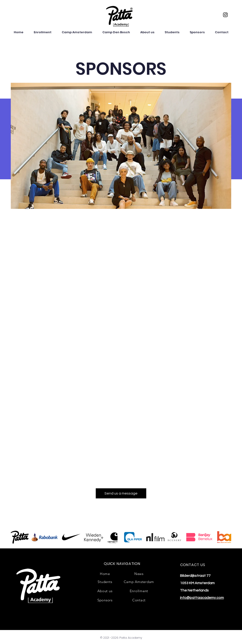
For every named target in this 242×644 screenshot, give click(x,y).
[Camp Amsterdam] (139, 582)
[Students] (105, 582)
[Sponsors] (105, 600)
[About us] (105, 591)
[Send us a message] (121, 493)
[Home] (105, 574)
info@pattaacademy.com (202, 598)
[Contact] (139, 600)
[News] (139, 574)
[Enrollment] (139, 591)
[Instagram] (225, 15)
